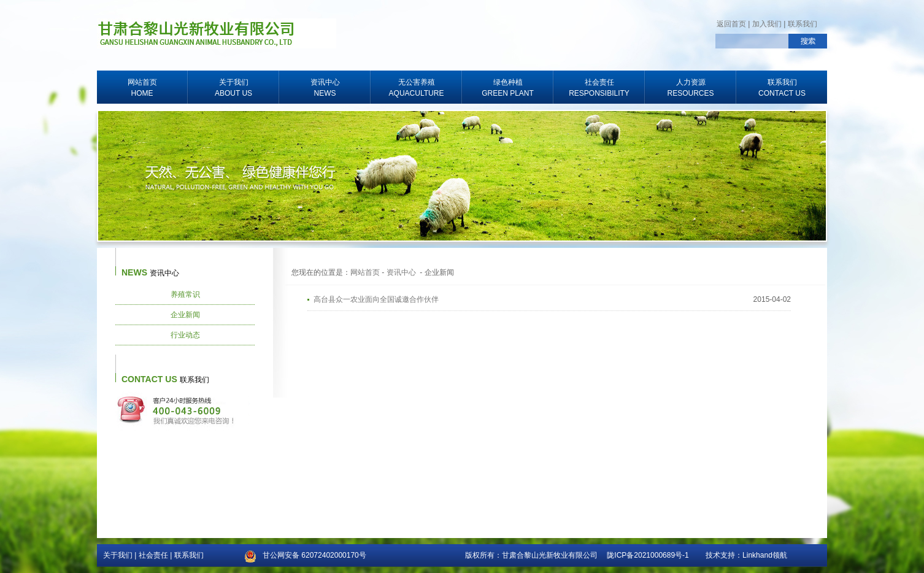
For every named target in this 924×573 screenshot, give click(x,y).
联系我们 (803, 24)
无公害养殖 (416, 88)
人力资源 (691, 88)
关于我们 (233, 88)
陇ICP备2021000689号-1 (648, 555)
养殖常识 (185, 294)
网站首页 (142, 88)
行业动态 (185, 335)
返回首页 (731, 24)
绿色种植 (508, 88)
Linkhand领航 (765, 555)
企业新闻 (185, 315)
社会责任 (599, 88)
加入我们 (767, 24)
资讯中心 (325, 88)
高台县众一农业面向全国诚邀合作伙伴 (376, 299)
